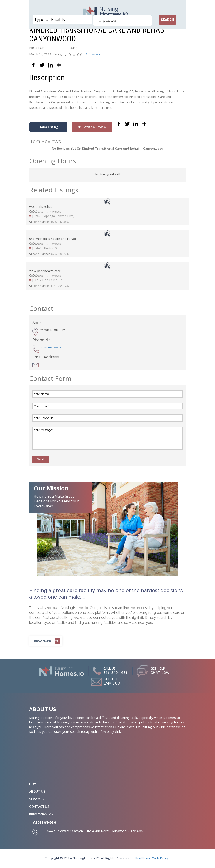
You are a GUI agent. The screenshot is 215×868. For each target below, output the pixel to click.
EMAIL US (112, 684)
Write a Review (92, 128)
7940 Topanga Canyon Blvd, (54, 217)
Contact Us (39, 808)
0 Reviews (93, 55)
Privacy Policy (41, 815)
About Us (37, 792)
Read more (43, 642)
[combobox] (62, 21)
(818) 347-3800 (60, 223)
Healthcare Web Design (153, 859)
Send (40, 460)
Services (36, 800)
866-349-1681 (114, 674)
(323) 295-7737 (60, 287)
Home (34, 785)
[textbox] (64, 21)
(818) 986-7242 (60, 255)
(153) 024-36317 (51, 348)
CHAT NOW (161, 674)
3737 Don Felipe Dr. (48, 281)
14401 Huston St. (46, 249)
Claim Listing (48, 128)
